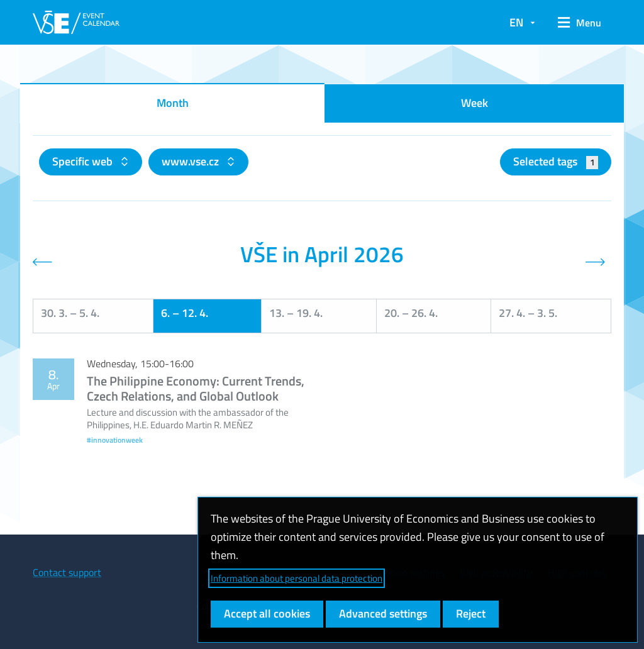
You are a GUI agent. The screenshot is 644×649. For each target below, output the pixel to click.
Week (475, 103)
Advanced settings (383, 613)
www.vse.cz (192, 161)
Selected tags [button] (556, 161)
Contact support (67, 572)
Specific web (84, 161)
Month (173, 103)
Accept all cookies (267, 613)
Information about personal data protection (297, 578)
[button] (580, 23)
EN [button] (516, 22)
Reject (471, 613)
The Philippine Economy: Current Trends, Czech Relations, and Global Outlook (196, 388)
